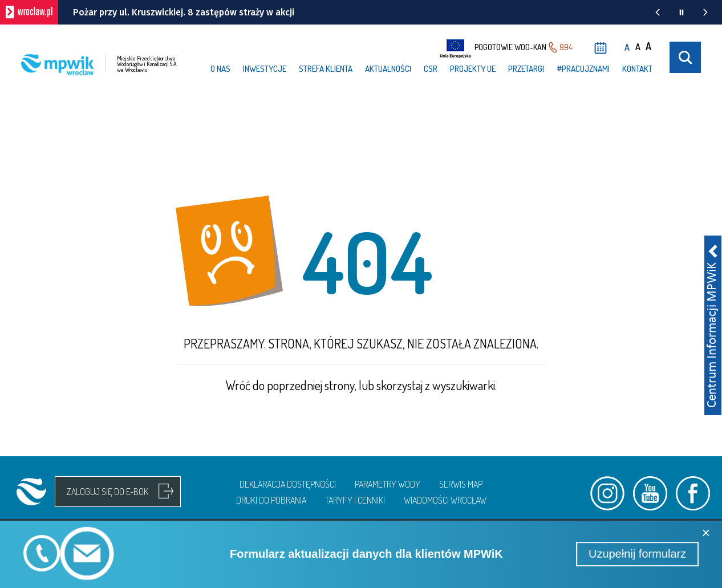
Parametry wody (388, 484)
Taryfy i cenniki (355, 500)
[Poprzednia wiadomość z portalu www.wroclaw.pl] (658, 12)
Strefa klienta (326, 69)
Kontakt (637, 69)
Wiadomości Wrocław (445, 500)
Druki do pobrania (271, 500)
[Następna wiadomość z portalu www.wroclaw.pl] (705, 12)
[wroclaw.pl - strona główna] (29, 12)
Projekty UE (473, 69)
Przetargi (526, 69)
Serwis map (461, 484)
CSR (431, 69)
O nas (220, 69)
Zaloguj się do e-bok (108, 492)
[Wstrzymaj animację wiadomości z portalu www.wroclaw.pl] (682, 12)
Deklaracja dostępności (288, 484)
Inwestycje (265, 69)
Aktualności (388, 69)
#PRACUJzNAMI (583, 69)
